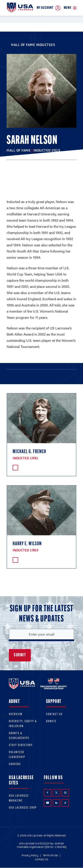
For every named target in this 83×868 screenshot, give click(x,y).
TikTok (65, 803)
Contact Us (54, 714)
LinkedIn (56, 803)
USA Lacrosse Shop (23, 808)
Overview (16, 714)
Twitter (56, 793)
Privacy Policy (30, 855)
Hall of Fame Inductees (33, 45)
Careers (15, 764)
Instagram (65, 793)
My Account (49, 8)
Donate (51, 721)
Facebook (47, 793)
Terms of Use (50, 855)
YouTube (48, 803)
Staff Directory (21, 745)
